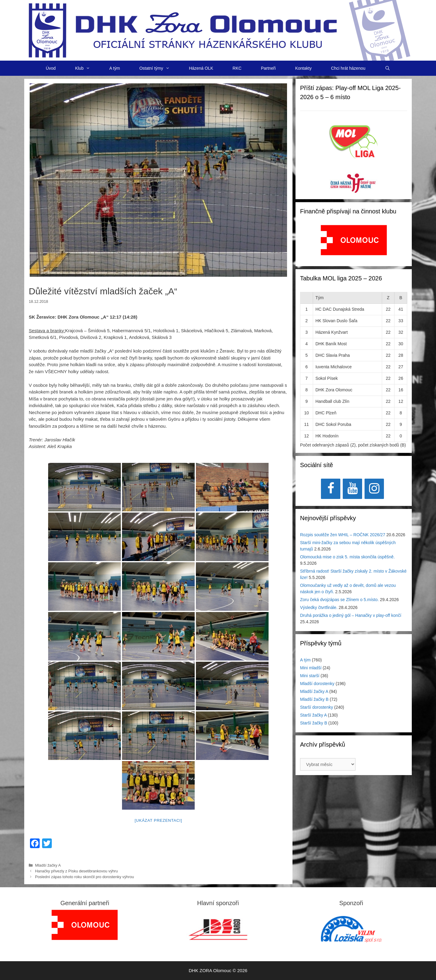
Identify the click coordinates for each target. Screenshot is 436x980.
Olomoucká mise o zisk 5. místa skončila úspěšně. (347, 557)
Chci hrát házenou (348, 68)
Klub (87, 68)
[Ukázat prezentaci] (159, 820)
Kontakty (303, 68)
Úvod (51, 68)
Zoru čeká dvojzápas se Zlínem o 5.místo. (339, 600)
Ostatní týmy (159, 68)
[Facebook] (331, 489)
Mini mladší (311, 668)
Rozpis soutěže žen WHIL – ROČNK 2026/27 (343, 535)
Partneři (268, 68)
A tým (115, 68)
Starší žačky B (314, 723)
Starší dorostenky (317, 707)
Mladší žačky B (314, 699)
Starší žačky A (313, 715)
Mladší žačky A (48, 865)
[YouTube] (352, 489)
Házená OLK (201, 68)
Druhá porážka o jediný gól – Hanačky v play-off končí (351, 615)
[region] (354, 243)
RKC (237, 68)
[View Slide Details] (354, 240)
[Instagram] (374, 489)
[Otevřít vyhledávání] (388, 68)
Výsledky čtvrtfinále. (319, 607)
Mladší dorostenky (317, 684)
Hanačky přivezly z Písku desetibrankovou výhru (77, 871)
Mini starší (310, 676)
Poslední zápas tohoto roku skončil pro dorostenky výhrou (85, 877)
